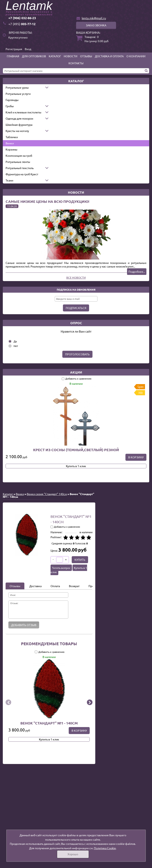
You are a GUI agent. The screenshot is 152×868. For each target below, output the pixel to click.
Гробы (10, 106)
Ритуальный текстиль (20, 168)
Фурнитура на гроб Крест (22, 174)
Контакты (76, 63)
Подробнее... (137, 271)
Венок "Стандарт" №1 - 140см (49, 723)
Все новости (76, 277)
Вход (28, 49)
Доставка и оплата (109, 56)
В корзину (136, 457)
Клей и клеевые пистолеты (23, 112)
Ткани (9, 180)
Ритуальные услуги (18, 94)
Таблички (12, 137)
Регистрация (14, 49)
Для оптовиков (34, 56)
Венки (10, 143)
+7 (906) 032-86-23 (22, 18)
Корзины (11, 149)
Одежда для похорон (19, 118)
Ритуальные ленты (18, 162)
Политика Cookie (105, 848)
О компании (136, 56)
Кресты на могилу (17, 131)
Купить (80, 560)
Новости (71, 56)
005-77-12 (22, 24)
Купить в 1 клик (76, 466)
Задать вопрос (61, 568)
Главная (13, 56)
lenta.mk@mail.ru (94, 18)
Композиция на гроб (19, 156)
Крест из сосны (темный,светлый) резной (76, 450)
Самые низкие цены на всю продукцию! (47, 201)
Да (15, 341)
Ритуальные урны (17, 87)
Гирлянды (12, 100)
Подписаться (76, 308)
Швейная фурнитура (19, 125)
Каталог (55, 56)
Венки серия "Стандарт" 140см (47, 494)
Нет (16, 346)
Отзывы (86, 56)
